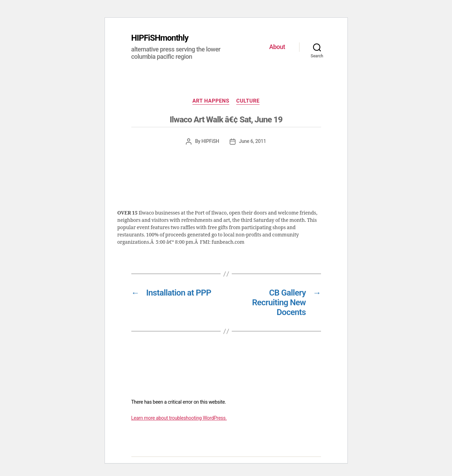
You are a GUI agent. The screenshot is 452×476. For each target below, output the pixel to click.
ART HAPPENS (211, 101)
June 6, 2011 (253, 141)
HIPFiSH (210, 141)
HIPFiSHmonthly (160, 38)
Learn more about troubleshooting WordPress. (179, 418)
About (277, 47)
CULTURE (248, 101)
